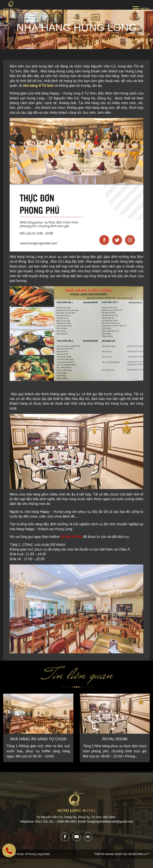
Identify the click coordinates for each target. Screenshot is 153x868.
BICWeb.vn (140, 854)
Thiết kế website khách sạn (111, 854)
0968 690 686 (67, 822)
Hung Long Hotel (39, 854)
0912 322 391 (45, 822)
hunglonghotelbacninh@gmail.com (110, 822)
